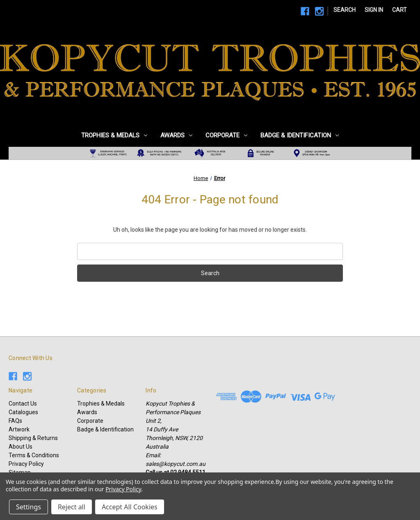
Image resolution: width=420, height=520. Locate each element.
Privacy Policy (26, 464)
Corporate (226, 135)
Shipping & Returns (33, 438)
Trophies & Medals (114, 135)
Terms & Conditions (34, 455)
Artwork (19, 429)
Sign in (374, 10)
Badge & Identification (300, 135)
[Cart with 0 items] (399, 10)
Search (345, 10)
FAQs (15, 421)
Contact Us (23, 404)
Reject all (72, 507)
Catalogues (23, 412)
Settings (29, 507)
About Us (21, 447)
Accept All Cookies (130, 507)
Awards (176, 135)
